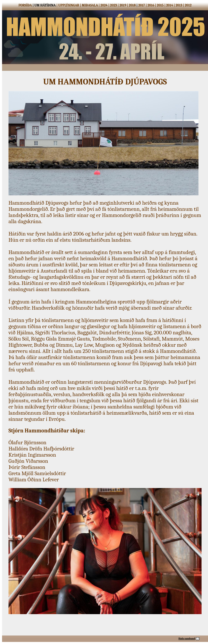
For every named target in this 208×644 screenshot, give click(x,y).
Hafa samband (187, 639)
